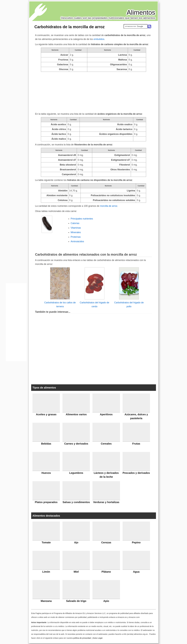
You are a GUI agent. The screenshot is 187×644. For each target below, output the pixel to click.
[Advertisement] (94, 91)
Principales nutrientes (82, 219)
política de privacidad (82, 638)
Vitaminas (76, 228)
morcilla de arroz (109, 206)
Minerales (76, 232)
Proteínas (76, 237)
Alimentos (141, 12)
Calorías (75, 223)
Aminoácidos (77, 241)
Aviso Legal (98, 638)
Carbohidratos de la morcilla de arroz (70, 27)
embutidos (99, 39)
